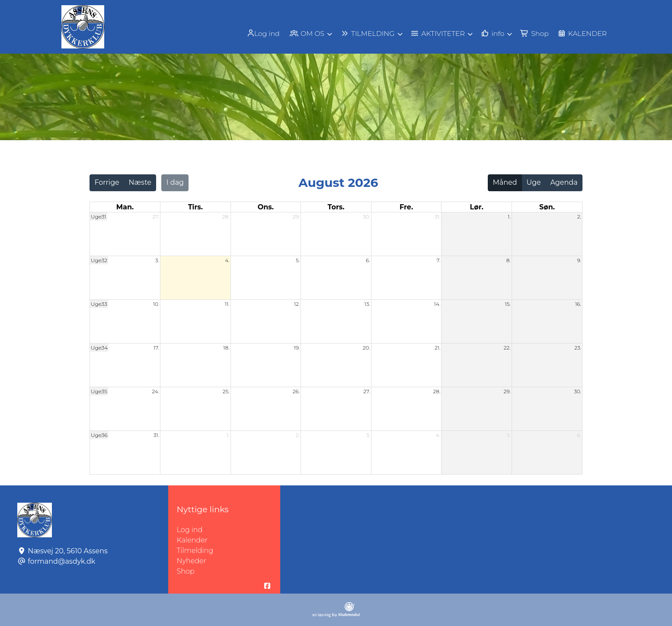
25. (226, 391)
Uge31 (99, 217)
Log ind (259, 33)
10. (156, 304)
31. (437, 217)
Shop (186, 571)
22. (507, 348)
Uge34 (99, 348)
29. (296, 217)
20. (366, 348)
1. (509, 217)
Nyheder (192, 561)
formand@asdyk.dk (61, 561)
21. (437, 348)
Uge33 (99, 304)
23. (578, 348)
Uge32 (99, 260)
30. (366, 217)
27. (156, 217)
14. (437, 304)
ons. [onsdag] (266, 207)
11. (227, 304)
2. (579, 217)
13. (367, 304)
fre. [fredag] (406, 207)
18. (226, 348)
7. (439, 260)
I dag (175, 182)
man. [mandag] (125, 207)
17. (156, 348)
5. (298, 260)
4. (227, 260)
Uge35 (99, 391)
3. (157, 260)
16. (578, 304)
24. (155, 391)
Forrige (107, 182)
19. (297, 348)
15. (508, 304)
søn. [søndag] (547, 207)
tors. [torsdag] (336, 207)
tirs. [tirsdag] (195, 207)
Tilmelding (195, 551)
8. (509, 260)
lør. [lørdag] (477, 207)
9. (579, 260)
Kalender (192, 540)
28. (226, 217)
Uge (533, 182)
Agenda (564, 182)
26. (296, 391)
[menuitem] (260, 33)
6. (368, 260)
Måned (505, 182)
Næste (140, 182)
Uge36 (99, 435)
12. (297, 304)
